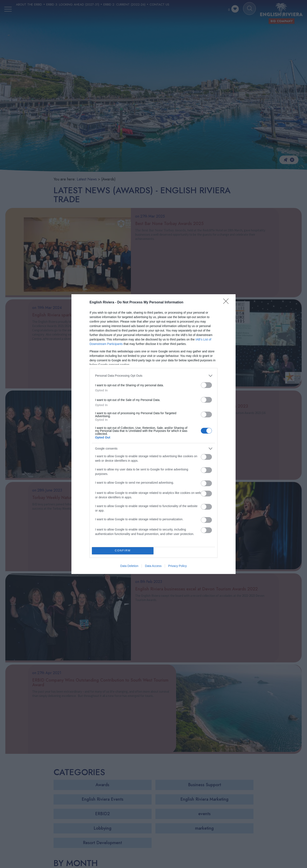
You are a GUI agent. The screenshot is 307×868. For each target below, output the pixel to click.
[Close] (227, 303)
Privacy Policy (177, 566)
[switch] (206, 385)
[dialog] (153, 434)
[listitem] (153, 376)
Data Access (153, 566)
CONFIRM (123, 551)
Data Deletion (129, 566)
